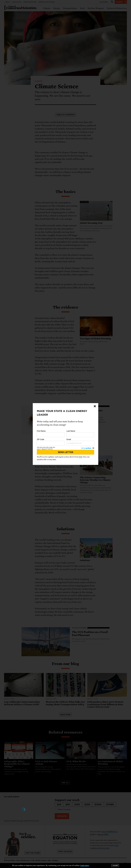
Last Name (80, 434)
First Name (51, 434)
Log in (38, 449)
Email (80, 442)
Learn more (85, 865)
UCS (81, 457)
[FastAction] (86, 448)
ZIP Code (51, 442)
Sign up (44, 449)
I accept (115, 865)
